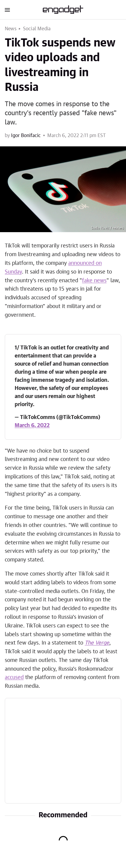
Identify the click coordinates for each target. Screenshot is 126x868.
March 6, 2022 (32, 426)
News (11, 29)
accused (14, 678)
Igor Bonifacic (26, 136)
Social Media (37, 29)
